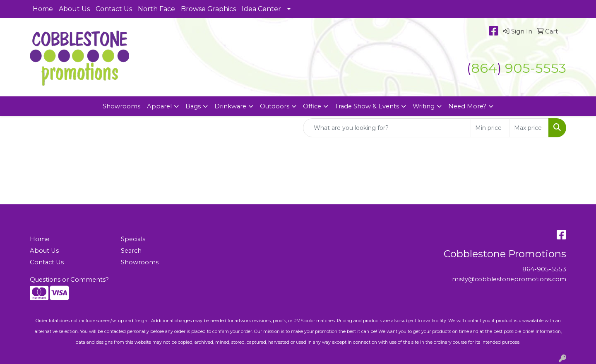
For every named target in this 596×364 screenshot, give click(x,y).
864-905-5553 (544, 269)
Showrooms (121, 106)
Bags (193, 106)
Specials (133, 239)
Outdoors (275, 106)
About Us (74, 9)
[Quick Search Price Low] (490, 128)
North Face (156, 9)
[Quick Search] (387, 128)
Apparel (159, 106)
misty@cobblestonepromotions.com (509, 279)
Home (43, 9)
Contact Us (114, 9)
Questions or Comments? (69, 280)
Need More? (467, 106)
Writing (424, 106)
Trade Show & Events (367, 106)
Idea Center (261, 9)
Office (312, 106)
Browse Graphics (208, 9)
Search (131, 251)
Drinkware (230, 106)
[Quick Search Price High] (529, 128)
